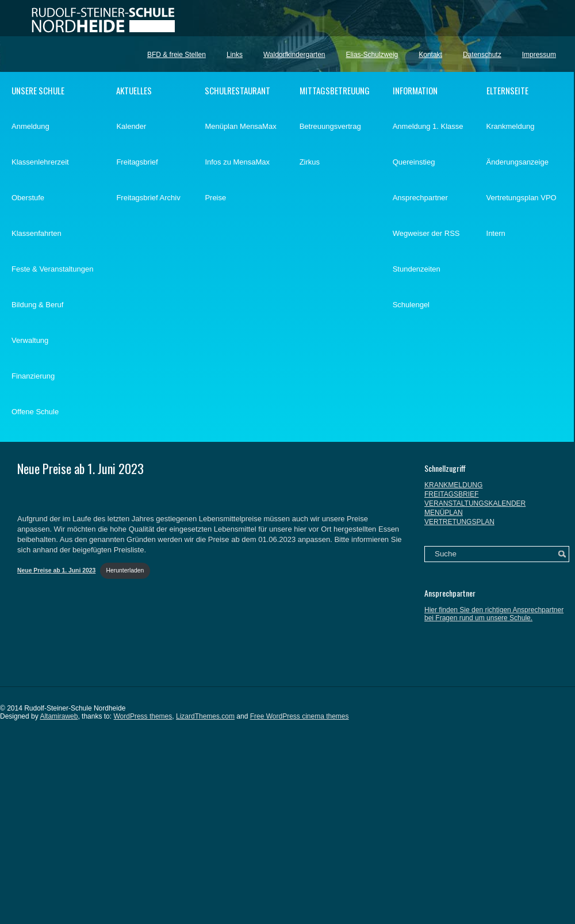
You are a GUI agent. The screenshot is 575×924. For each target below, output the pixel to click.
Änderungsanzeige (517, 162)
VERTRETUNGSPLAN (459, 522)
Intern (496, 233)
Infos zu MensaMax (237, 162)
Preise (215, 198)
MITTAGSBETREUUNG (335, 90)
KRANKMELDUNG (453, 485)
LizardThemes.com (205, 716)
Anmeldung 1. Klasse (428, 126)
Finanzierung (33, 376)
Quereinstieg (414, 162)
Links (235, 55)
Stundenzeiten (417, 269)
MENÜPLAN (444, 513)
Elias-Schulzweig (372, 55)
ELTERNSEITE (507, 90)
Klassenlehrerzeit (40, 162)
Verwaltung (30, 340)
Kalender (131, 126)
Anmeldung (30, 126)
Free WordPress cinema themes (300, 716)
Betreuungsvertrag (330, 126)
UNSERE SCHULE (38, 90)
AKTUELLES (134, 90)
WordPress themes (143, 716)
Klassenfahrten (37, 233)
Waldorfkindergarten (294, 55)
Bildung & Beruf (37, 305)
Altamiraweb (59, 716)
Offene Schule (35, 412)
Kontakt (430, 55)
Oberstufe (28, 198)
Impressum (539, 55)
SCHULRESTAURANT (237, 90)
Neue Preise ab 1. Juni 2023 (80, 468)
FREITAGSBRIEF (451, 494)
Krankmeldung (511, 126)
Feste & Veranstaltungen (52, 269)
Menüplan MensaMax (240, 126)
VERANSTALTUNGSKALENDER (475, 503)
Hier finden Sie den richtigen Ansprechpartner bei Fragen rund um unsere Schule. (494, 614)
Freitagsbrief (137, 162)
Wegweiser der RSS (426, 233)
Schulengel (411, 305)
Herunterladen (125, 570)
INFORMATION (415, 90)
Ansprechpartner (420, 198)
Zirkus (310, 162)
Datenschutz (482, 55)
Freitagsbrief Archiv (148, 198)
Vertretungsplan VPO (522, 198)
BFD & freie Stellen (177, 55)
